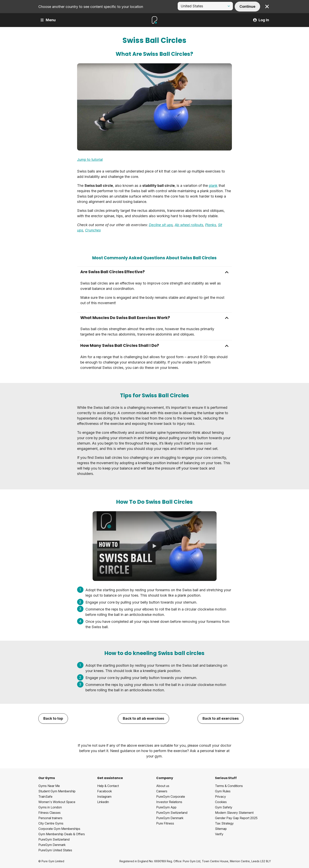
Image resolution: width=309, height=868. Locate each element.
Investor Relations (169, 802)
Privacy (220, 797)
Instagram (104, 797)
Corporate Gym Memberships (59, 829)
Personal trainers (50, 818)
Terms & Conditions (229, 786)
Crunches (93, 230)
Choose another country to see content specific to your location (91, 7)
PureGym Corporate (171, 797)
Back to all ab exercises (143, 718)
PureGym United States (55, 850)
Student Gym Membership (57, 791)
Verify (219, 834)
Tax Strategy (224, 823)
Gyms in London (50, 807)
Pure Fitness (165, 823)
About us (163, 786)
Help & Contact (108, 786)
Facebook (105, 791)
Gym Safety (224, 807)
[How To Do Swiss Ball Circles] (154, 546)
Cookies (221, 802)
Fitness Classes (49, 813)
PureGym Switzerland (54, 839)
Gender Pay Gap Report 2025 (236, 818)
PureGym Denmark (52, 845)
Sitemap (221, 829)
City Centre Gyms (51, 823)
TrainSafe (45, 797)
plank (213, 186)
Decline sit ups (161, 225)
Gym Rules (223, 791)
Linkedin (103, 802)
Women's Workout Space (57, 802)
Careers (162, 791)
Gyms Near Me (49, 786)
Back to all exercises (221, 718)
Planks (211, 225)
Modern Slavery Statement (234, 813)
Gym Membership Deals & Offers (62, 834)
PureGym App (166, 807)
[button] (155, 272)
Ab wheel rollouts (189, 225)
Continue (247, 6)
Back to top (53, 718)
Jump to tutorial (90, 160)
